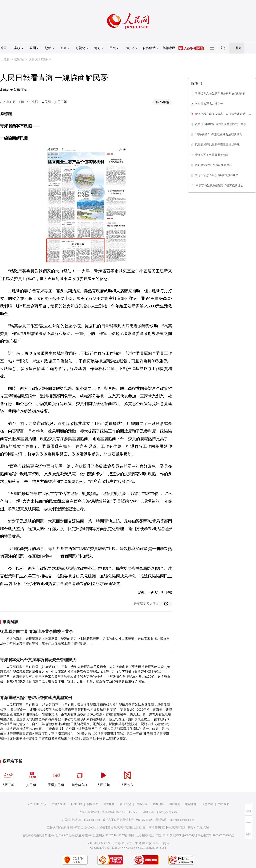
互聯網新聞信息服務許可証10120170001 (71, 828)
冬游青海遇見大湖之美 (209, 104)
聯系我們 (224, 804)
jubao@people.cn (167, 812)
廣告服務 (109, 804)
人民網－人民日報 (54, 102)
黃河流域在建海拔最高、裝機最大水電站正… (223, 114)
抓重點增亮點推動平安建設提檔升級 (217, 145)
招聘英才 (93, 804)
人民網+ (32, 777)
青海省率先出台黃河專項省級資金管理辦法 (38, 660)
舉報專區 (169, 48)
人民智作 (127, 777)
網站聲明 (175, 804)
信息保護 (207, 804)
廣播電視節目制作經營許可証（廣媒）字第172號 (179, 828)
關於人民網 (59, 804)
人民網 (5, 60)
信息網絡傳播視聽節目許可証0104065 (45, 835)
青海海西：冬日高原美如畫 (212, 155)
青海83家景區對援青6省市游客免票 (217, 175)
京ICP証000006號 (185, 835)
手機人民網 (56, 777)
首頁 (3, 48)
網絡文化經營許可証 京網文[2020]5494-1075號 (99, 835)
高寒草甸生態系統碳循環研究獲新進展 (219, 185)
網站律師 (191, 804)
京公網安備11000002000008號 (216, 835)
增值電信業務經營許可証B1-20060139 (122, 828)
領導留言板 (80, 777)
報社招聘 (76, 804)
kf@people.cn (92, 820)
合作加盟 (125, 804)
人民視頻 (103, 777)
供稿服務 (142, 804)
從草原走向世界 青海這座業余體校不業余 (36, 632)
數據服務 (158, 804)
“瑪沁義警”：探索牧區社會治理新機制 (219, 134)
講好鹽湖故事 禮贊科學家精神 (214, 165)
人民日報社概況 (37, 804)
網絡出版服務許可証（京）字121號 (151, 835)
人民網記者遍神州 (40, 60)
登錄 (239, 48)
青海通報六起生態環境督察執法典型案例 (36, 698)
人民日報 (8, 777)
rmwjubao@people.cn (182, 820)
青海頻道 (19, 60)
